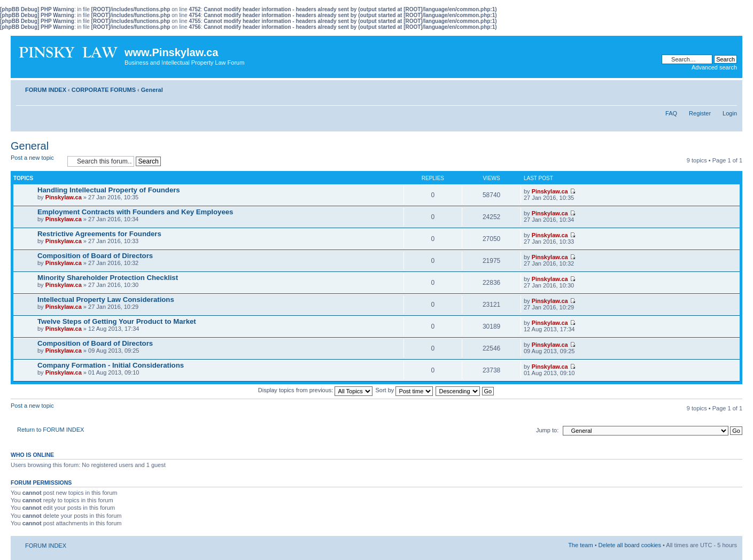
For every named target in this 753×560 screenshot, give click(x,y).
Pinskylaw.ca (64, 197)
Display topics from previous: (316, 390)
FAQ (671, 113)
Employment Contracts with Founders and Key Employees (135, 212)
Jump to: (547, 430)
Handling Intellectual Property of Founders (109, 190)
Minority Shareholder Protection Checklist (108, 278)
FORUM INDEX (46, 90)
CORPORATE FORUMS (104, 90)
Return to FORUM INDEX (51, 430)
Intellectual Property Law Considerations (106, 300)
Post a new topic (36, 161)
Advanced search (714, 67)
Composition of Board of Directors (95, 256)
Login (730, 113)
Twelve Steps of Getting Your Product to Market (117, 321)
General (152, 90)
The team (580, 545)
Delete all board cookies (630, 545)
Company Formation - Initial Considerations (111, 365)
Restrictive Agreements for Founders (99, 234)
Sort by (405, 390)
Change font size (729, 88)
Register (700, 113)
